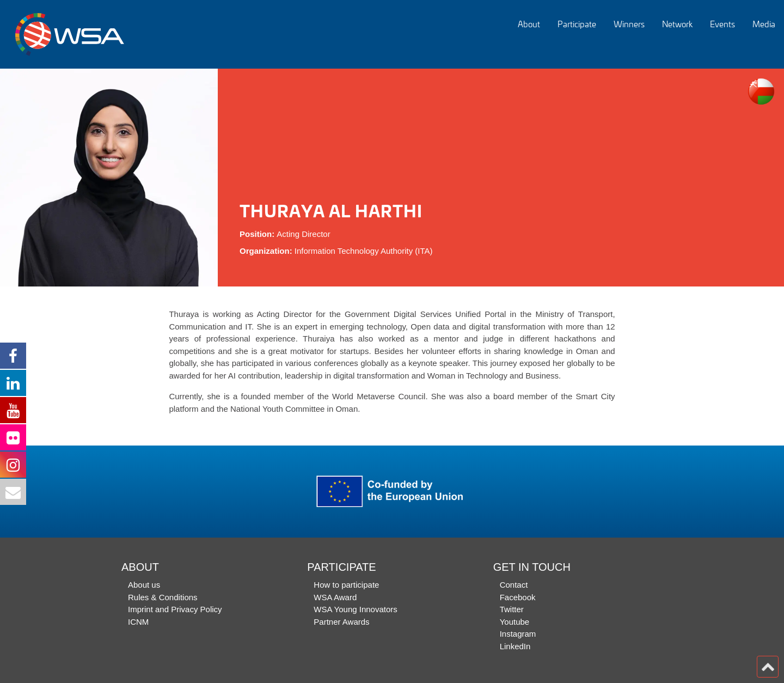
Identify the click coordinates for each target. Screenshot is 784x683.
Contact (514, 585)
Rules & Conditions (163, 597)
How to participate (346, 585)
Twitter (512, 609)
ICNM (138, 622)
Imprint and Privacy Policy (175, 609)
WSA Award (335, 597)
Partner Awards (341, 622)
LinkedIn (515, 646)
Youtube (515, 622)
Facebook (518, 597)
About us (144, 585)
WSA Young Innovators (355, 609)
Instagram (518, 634)
